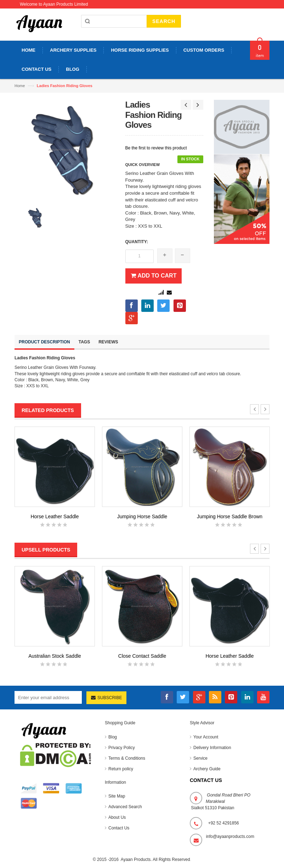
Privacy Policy (122, 748)
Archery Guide (207, 769)
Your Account (206, 737)
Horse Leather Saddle (55, 516)
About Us (117, 817)
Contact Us (119, 828)
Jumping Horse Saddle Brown (230, 516)
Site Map (117, 796)
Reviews (108, 342)
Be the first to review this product (156, 148)
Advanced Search (125, 807)
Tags (84, 342)
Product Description (44, 342)
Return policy (121, 769)
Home (20, 86)
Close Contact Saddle (142, 656)
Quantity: (137, 242)
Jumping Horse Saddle (142, 516)
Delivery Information (212, 748)
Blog (113, 737)
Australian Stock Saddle (55, 656)
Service (200, 758)
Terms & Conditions (127, 758)
